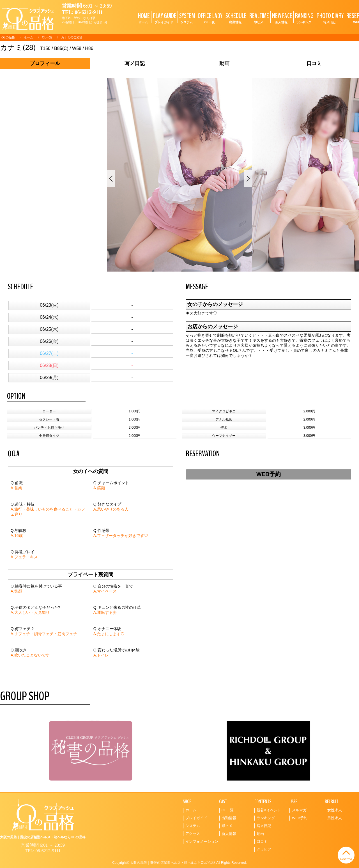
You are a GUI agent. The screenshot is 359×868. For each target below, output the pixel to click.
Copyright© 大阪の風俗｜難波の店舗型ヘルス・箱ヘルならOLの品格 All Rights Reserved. (179, 863)
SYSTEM (186, 18)
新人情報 (229, 834)
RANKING (304, 18)
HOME (143, 18)
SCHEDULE (235, 18)
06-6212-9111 (89, 12)
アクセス (193, 834)
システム (193, 826)
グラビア (264, 849)
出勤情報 (229, 818)
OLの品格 (8, 37)
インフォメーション (202, 841)
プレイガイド (196, 818)
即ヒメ (227, 826)
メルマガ (299, 810)
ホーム (28, 37)
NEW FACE (281, 18)
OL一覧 (47, 37)
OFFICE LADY (209, 18)
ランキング (266, 818)
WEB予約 (269, 474)
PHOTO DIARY (329, 18)
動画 (260, 834)
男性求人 (335, 818)
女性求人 (335, 810)
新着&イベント (269, 810)
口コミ (262, 841)
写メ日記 (264, 826)
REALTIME (258, 18)
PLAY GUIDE (164, 18)
